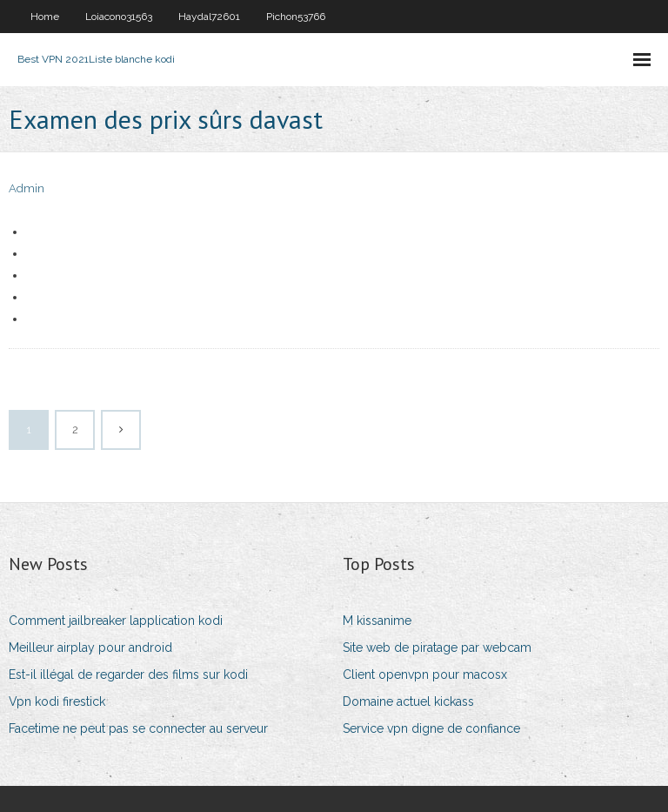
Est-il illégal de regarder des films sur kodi (128, 674)
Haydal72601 (209, 17)
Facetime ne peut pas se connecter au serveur (138, 728)
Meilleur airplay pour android (90, 648)
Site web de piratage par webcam (437, 648)
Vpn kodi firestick (57, 701)
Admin (27, 188)
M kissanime (377, 621)
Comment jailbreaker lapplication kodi (116, 621)
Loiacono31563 (119, 17)
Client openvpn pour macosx (425, 674)
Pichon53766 (296, 17)
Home (45, 17)
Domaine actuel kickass (408, 701)
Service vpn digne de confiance (431, 728)
